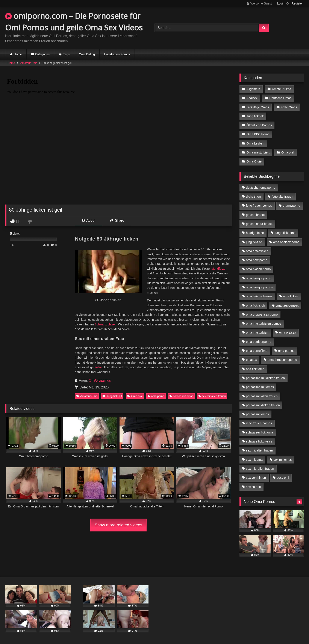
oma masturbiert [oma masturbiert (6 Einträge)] (257, 333)
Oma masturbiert (258, 152)
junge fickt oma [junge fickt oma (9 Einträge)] (285, 233)
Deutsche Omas (280, 98)
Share (117, 220)
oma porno (156, 396)
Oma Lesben (255, 143)
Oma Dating (87, 54)
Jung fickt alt (112, 396)
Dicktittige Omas (258, 107)
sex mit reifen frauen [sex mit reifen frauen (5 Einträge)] (260, 469)
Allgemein (253, 89)
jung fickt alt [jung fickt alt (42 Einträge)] (254, 242)
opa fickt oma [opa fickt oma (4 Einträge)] (255, 369)
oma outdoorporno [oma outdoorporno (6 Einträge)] (259, 342)
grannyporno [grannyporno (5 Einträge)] (292, 206)
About (89, 220)
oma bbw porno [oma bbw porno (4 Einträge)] (257, 260)
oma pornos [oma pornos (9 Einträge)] (286, 351)
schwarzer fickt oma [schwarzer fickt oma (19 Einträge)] (260, 432)
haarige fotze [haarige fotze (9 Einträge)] (255, 233)
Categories (42, 54)
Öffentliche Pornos (259, 125)
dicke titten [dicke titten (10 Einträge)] (253, 197)
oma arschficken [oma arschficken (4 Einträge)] (257, 251)
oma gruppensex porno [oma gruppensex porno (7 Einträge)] (262, 314)
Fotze (98, 367)
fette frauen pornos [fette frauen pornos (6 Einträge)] (259, 206)
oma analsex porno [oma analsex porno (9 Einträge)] (286, 242)
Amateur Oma (29, 63)
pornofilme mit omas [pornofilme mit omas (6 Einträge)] (260, 387)
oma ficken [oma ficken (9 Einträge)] (291, 296)
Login (281, 3)
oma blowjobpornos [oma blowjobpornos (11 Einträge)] (259, 287)
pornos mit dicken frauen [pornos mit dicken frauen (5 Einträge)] (263, 405)
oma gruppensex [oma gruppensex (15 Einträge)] (287, 305)
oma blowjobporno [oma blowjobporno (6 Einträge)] (259, 278)
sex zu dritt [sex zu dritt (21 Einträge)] (253, 487)
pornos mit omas (181, 396)
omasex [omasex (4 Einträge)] (251, 360)
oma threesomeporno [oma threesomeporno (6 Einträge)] (282, 360)
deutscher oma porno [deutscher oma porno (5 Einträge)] (261, 188)
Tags (67, 54)
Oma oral (135, 396)
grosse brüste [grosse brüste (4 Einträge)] (255, 215)
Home (18, 54)
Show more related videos (118, 525)
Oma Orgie (254, 161)
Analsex (252, 98)
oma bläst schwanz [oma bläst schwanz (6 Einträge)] (259, 296)
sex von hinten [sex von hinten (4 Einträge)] (256, 478)
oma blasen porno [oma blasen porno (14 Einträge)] (258, 269)
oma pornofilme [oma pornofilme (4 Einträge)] (257, 351)
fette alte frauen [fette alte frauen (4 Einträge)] (282, 197)
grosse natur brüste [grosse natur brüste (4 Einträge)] (259, 224)
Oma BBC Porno (258, 134)
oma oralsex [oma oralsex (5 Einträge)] (288, 333)
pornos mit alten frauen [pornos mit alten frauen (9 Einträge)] (262, 396)
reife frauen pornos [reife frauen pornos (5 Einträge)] (259, 423)
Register (297, 3)
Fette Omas (289, 107)
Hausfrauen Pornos (117, 54)
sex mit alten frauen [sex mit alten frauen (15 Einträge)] (259, 450)
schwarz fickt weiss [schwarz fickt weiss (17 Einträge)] (259, 441)
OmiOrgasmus (100, 380)
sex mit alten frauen (212, 396)
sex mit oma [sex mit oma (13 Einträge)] (254, 460)
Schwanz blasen (106, 324)
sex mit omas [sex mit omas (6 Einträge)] (283, 460)
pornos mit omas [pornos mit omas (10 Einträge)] (257, 414)
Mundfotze (218, 269)
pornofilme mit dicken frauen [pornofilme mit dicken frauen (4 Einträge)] (265, 378)
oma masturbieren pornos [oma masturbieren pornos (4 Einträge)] (264, 324)
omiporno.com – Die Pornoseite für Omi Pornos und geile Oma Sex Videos (74, 22)
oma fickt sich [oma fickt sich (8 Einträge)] (255, 305)
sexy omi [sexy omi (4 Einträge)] (283, 478)
